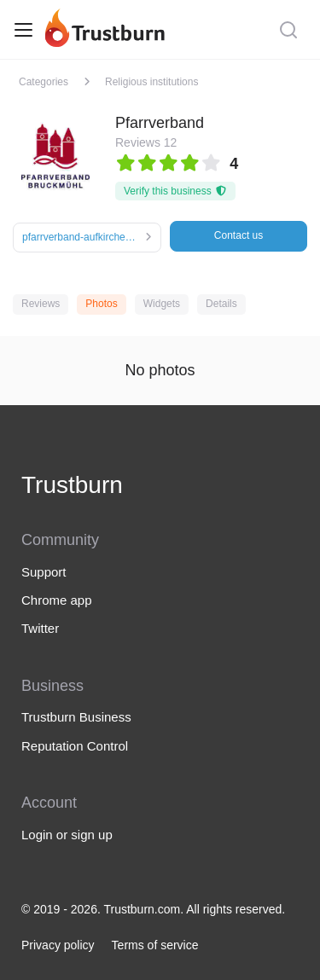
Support (44, 572)
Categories (44, 82)
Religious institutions (151, 82)
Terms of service (155, 945)
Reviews (41, 304)
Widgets (162, 304)
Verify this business (175, 191)
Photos (101, 304)
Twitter (40, 628)
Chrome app (57, 600)
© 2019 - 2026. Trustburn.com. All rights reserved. (153, 909)
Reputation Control (75, 746)
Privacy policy (58, 945)
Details (221, 304)
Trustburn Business (76, 717)
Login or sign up (67, 835)
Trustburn (72, 485)
